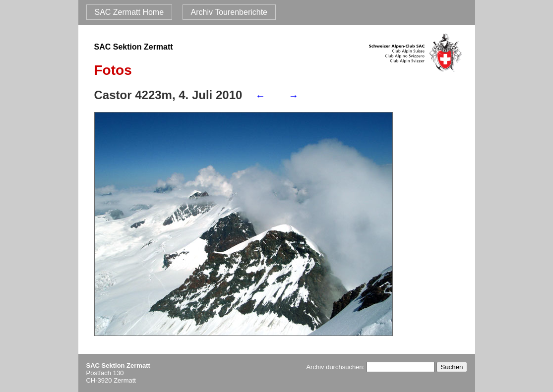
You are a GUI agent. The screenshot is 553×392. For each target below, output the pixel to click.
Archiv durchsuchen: (370, 367)
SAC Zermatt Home (129, 12)
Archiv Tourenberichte (229, 12)
